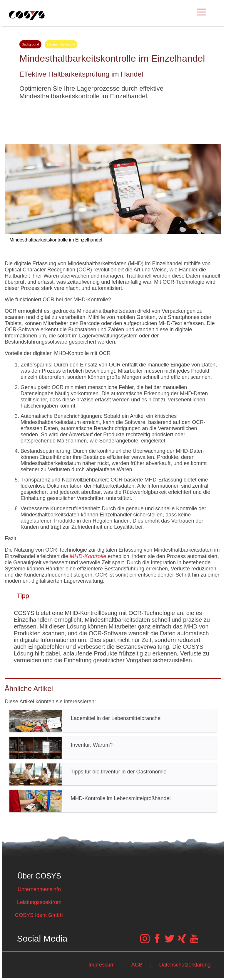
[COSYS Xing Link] (182, 942)
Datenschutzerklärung (185, 965)
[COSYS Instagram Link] (145, 942)
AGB (137, 965)
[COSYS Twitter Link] (170, 942)
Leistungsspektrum (39, 902)
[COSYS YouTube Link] (194, 942)
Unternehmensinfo (39, 889)
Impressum (102, 965)
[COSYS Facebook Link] (157, 942)
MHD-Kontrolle (88, 556)
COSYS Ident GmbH (39, 915)
